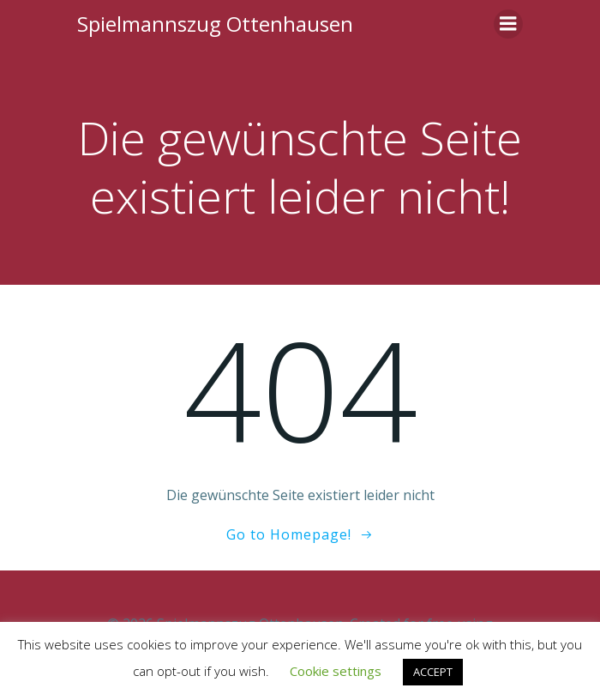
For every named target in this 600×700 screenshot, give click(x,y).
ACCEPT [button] (433, 672)
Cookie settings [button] (336, 671)
